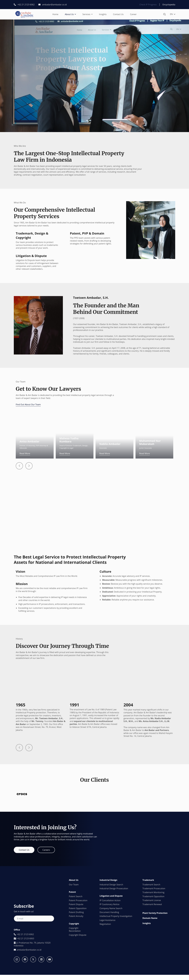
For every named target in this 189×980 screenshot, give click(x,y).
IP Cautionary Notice (109, 945)
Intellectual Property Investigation (116, 957)
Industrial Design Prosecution (114, 929)
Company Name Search (111, 949)
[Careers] (46, 891)
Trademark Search (151, 925)
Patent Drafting (76, 953)
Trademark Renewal (152, 945)
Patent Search (76, 937)
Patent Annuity (76, 957)
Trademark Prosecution (154, 929)
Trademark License (152, 941)
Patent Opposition (78, 949)
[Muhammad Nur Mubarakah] (154, 414)
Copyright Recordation (75, 970)
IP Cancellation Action (110, 941)
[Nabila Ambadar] (114, 414)
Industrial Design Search (111, 925)
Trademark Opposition (153, 937)
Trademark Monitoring (153, 933)
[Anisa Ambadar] (35, 414)
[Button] (19, 466)
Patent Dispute (76, 945)
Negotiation (105, 965)
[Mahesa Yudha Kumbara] (75, 414)
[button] (75, 14)
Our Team (74, 925)
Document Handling (109, 953)
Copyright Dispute (78, 976)
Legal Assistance (107, 961)
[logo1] (24, 14)
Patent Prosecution (78, 941)
